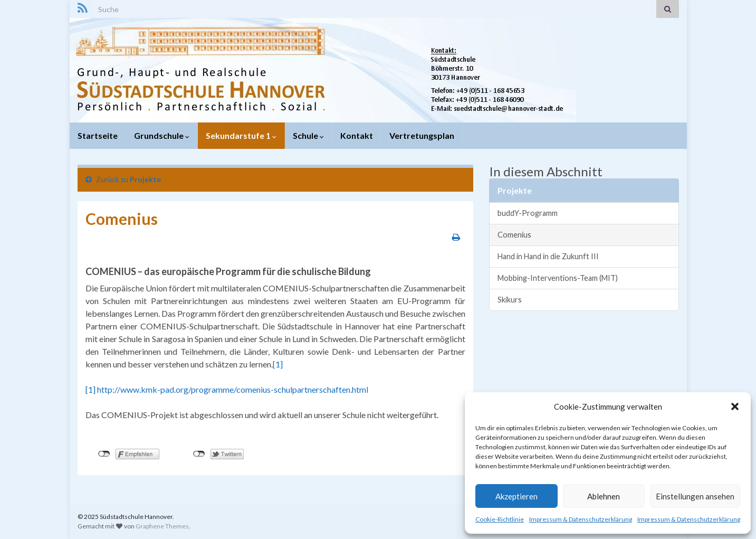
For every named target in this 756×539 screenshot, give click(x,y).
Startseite (98, 135)
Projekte (145, 179)
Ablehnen (604, 496)
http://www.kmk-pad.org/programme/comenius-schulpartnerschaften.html (233, 389)
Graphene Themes (162, 526)
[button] (735, 406)
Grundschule (162, 135)
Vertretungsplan (422, 135)
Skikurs (510, 300)
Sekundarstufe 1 (241, 135)
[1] (278, 364)
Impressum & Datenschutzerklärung (581, 519)
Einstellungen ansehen (695, 496)
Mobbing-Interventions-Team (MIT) (558, 278)
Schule (308, 135)
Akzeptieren (516, 496)
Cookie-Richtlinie (500, 519)
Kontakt (357, 135)
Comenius (514, 235)
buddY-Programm (528, 213)
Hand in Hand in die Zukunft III (548, 256)
